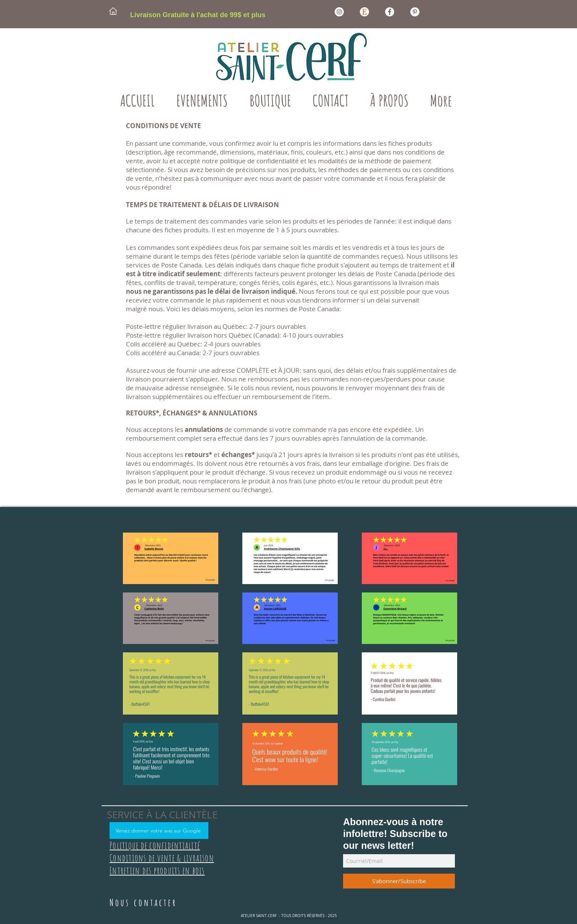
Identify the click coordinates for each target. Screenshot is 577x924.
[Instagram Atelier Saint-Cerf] (339, 12)
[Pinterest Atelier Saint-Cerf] (415, 12)
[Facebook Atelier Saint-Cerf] (390, 12)
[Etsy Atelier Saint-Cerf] (364, 12)
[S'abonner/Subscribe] (399, 881)
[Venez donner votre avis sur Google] (159, 831)
